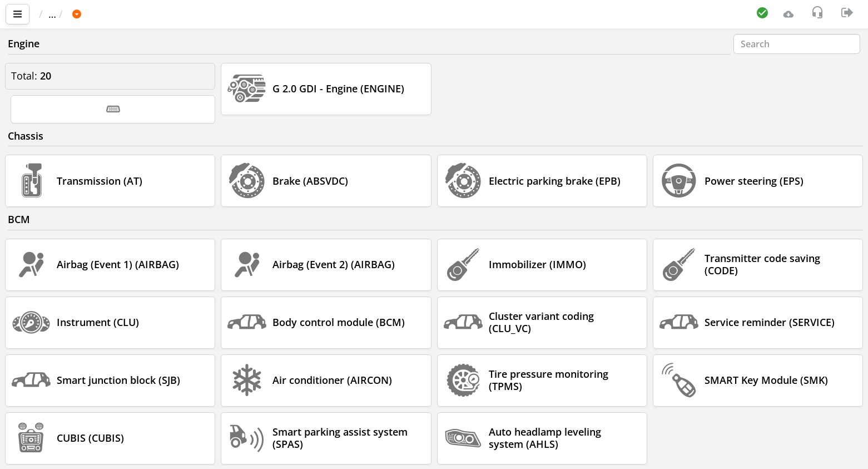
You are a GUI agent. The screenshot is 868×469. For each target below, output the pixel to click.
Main (56, 14)
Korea (194, 14)
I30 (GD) (241, 14)
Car (98, 14)
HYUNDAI (143, 14)
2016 (285, 14)
